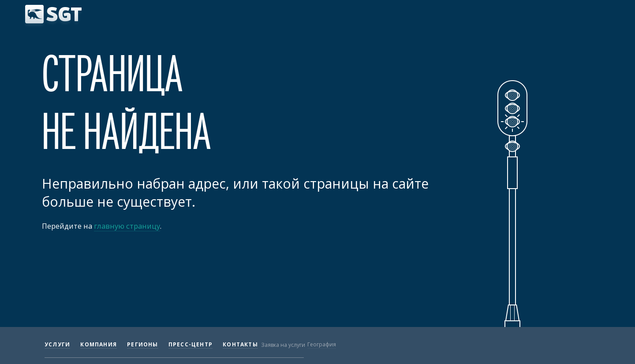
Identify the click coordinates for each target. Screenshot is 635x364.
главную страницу (127, 226)
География (322, 344)
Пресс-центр (190, 344)
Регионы (143, 344)
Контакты (240, 344)
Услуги (57, 344)
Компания (99, 344)
